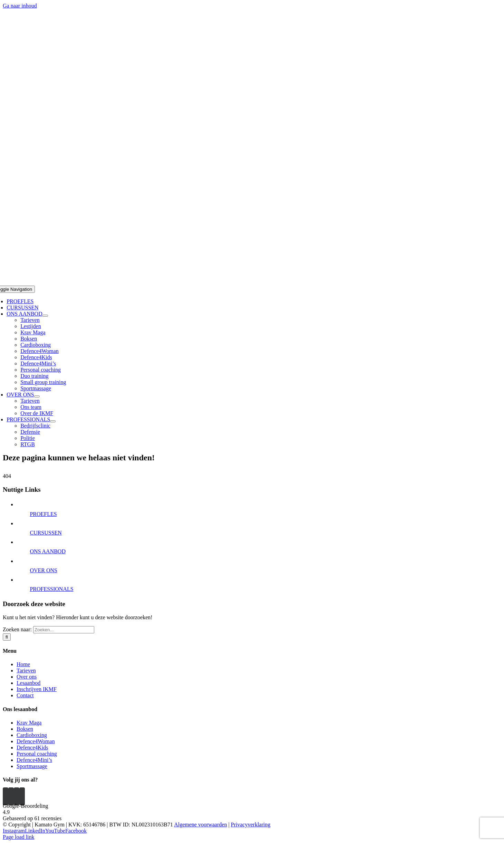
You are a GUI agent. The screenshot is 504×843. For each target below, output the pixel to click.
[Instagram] (6, 796)
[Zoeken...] (64, 630)
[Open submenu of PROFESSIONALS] (53, 421)
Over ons (27, 677)
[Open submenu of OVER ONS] (37, 396)
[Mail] (22, 796)
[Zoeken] (7, 637)
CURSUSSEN (46, 533)
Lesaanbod (28, 683)
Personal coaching (37, 754)
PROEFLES (43, 514)
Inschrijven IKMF (37, 689)
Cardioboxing (32, 735)
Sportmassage (32, 766)
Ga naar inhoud (20, 6)
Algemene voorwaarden (200, 825)
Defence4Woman (36, 741)
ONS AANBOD (48, 551)
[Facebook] (17, 796)
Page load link (19, 837)
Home (23, 664)
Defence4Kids (32, 748)
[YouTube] (11, 796)
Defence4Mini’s (34, 760)
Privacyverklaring (251, 825)
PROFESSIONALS (51, 589)
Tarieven (26, 670)
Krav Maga (29, 723)
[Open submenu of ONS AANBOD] (45, 316)
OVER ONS (43, 570)
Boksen (25, 729)
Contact (25, 695)
